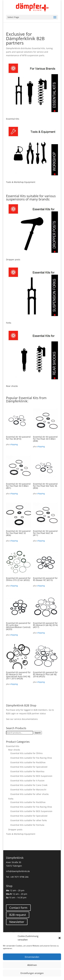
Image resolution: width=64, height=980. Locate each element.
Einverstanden (32, 957)
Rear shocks (14, 750)
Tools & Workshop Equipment (21, 834)
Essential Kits (13, 746)
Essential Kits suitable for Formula (27, 825)
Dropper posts (15, 829)
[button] (60, 938)
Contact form (18, 908)
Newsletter (17, 922)
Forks (11, 799)
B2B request (18, 915)
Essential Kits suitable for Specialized (29, 767)
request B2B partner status (32, 713)
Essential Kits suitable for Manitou (27, 771)
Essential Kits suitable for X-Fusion (28, 781)
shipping (14, 444)
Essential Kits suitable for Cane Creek (29, 785)
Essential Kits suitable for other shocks (30, 794)
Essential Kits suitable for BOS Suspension (31, 776)
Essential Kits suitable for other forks (29, 820)
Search (38, 733)
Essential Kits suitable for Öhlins (27, 753)
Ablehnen (32, 965)
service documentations (26, 719)
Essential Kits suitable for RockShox (28, 762)
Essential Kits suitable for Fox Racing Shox (31, 758)
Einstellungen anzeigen (32, 973)
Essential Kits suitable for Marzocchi (28, 790)
